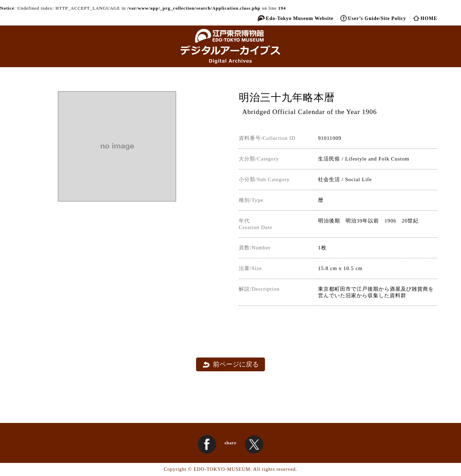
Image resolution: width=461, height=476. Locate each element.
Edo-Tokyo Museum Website (300, 18)
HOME (429, 18)
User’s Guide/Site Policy (377, 18)
